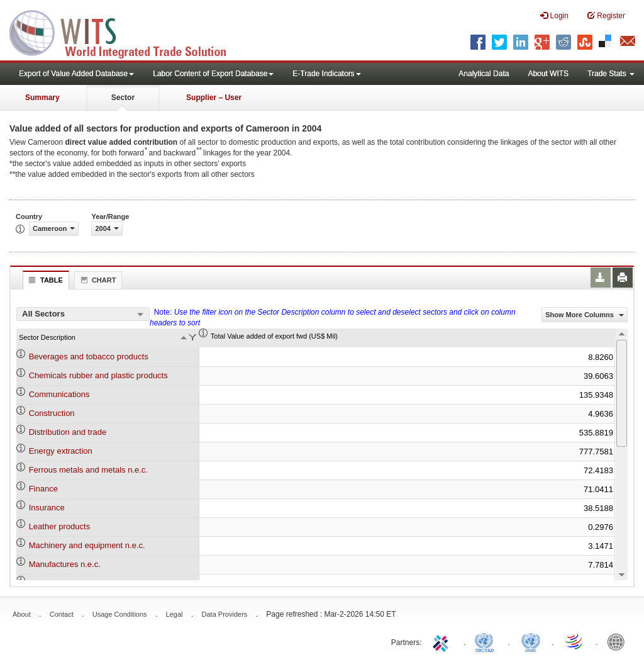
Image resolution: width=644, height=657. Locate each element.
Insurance (47, 508)
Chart (97, 280)
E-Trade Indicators (326, 74)
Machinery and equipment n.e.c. (87, 545)
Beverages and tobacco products (89, 357)
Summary (42, 98)
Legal (175, 614)
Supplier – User (214, 98)
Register (606, 15)
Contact (62, 614)
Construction (52, 413)
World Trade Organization (575, 641)
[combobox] (83, 314)
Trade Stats (611, 74)
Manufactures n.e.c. (65, 564)
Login (554, 15)
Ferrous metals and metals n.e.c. (88, 470)
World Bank (619, 641)
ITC (443, 641)
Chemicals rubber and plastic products (98, 375)
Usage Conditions (120, 614)
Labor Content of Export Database (213, 74)
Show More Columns (585, 315)
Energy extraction (61, 451)
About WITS (548, 74)
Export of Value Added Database (76, 74)
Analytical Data (484, 74)
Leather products (60, 526)
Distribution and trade (68, 432)
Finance (43, 489)
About (22, 614)
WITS (126, 31)
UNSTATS (531, 641)
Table (44, 280)
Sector (123, 98)
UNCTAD (487, 641)
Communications (59, 394)
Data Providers (225, 614)
